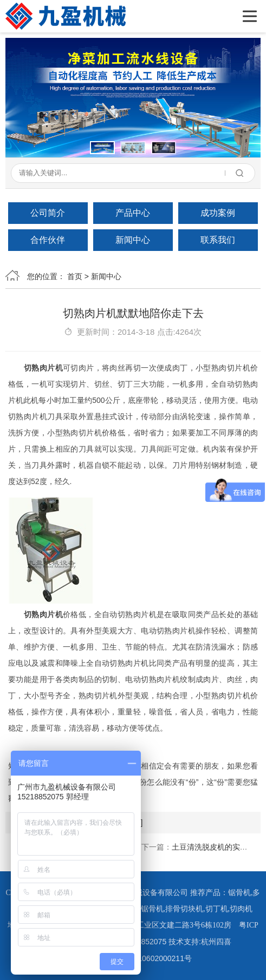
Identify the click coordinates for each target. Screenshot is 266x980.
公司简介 (48, 213)
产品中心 (133, 213)
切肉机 (241, 909)
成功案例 (218, 213)
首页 (75, 276)
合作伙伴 (48, 240)
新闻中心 (133, 240)
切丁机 (217, 909)
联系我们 (218, 240)
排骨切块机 (184, 909)
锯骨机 (239, 893)
